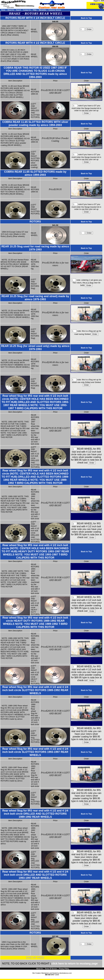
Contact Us (27, 10)
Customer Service (55, 10)
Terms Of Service (51, 969)
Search (18, 10)
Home (3, 10)
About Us (11, 10)
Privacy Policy (64, 969)
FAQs (35, 10)
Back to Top (86, 18)
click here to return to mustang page (75, 964)
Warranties (42, 10)
